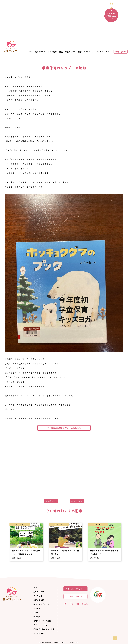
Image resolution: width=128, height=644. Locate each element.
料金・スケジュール (86, 52)
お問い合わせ (121, 52)
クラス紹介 (52, 52)
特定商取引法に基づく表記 (44, 629)
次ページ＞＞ (77, 501)
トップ (30, 52)
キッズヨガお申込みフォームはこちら (64, 428)
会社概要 (37, 617)
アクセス (100, 52)
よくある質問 (39, 633)
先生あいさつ (40, 52)
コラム (108, 52)
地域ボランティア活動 (42, 621)
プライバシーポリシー (42, 625)
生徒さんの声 (70, 52)
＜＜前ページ (51, 501)
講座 (61, 52)
